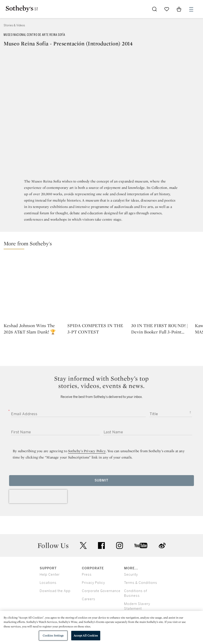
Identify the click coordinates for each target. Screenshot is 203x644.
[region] (101, 627)
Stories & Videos (14, 25)
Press (87, 575)
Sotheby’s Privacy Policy (87, 451)
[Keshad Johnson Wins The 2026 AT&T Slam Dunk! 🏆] (34, 289)
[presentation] (38, 496)
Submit (101, 480)
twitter (83, 546)
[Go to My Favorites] (167, 9)
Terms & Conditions (141, 583)
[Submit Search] (154, 9)
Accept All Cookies (86, 635)
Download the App (55, 591)
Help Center (50, 575)
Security (131, 575)
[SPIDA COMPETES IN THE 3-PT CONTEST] (97, 289)
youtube (141, 545)
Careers (89, 599)
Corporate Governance (101, 591)
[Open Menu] (191, 9)
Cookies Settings (53, 635)
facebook (101, 545)
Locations (48, 583)
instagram (120, 545)
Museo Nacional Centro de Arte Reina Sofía (34, 35)
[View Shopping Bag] (179, 9)
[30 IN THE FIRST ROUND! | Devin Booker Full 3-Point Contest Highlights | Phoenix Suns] (161, 289)
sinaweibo (162, 546)
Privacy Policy (93, 583)
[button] (103, 245)
